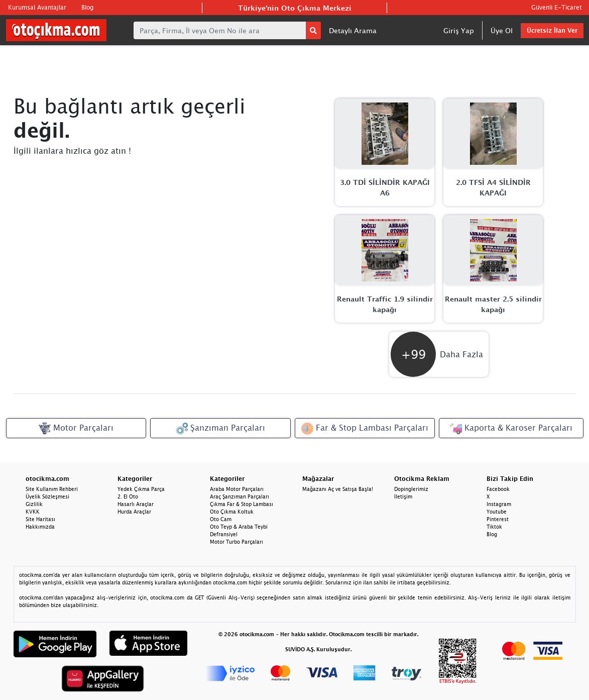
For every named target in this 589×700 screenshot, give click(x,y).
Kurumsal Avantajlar (37, 7)
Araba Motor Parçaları (237, 489)
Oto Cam (221, 519)
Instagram (499, 504)
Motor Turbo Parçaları (237, 542)
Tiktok (494, 527)
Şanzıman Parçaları (220, 429)
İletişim (403, 496)
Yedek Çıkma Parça (141, 489)
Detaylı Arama (353, 30)
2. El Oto (128, 496)
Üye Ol (502, 30)
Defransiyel (224, 534)
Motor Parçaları (76, 429)
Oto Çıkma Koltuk (232, 512)
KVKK (33, 512)
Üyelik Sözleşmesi (47, 496)
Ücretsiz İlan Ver (552, 30)
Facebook (498, 489)
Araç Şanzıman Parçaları (240, 496)
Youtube (497, 512)
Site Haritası (40, 519)
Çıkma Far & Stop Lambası (242, 504)
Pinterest (498, 519)
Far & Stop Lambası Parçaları (365, 429)
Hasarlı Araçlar (136, 504)
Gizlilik (34, 504)
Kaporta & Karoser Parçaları (511, 429)
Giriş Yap (459, 30)
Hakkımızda (40, 527)
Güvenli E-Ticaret (556, 7)
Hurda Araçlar (134, 512)
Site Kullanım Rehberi (52, 489)
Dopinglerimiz (411, 489)
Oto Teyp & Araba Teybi (239, 527)
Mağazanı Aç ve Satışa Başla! (338, 489)
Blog (87, 7)
